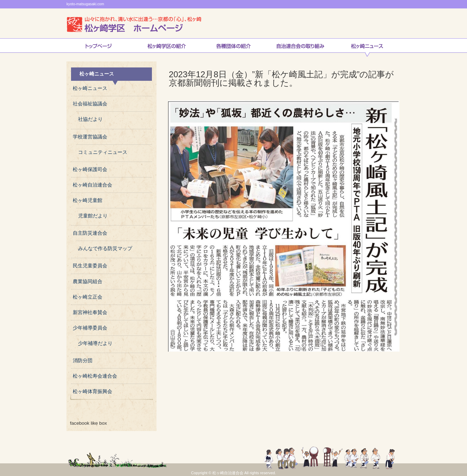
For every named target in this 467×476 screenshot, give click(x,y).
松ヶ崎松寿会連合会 (95, 376)
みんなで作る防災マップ (105, 249)
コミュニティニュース (103, 152)
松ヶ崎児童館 (88, 200)
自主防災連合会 (90, 233)
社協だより (90, 119)
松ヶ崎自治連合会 (92, 185)
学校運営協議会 (90, 137)
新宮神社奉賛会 (90, 312)
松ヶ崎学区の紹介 (167, 47)
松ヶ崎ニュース (367, 47)
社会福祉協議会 (90, 104)
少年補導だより (95, 343)
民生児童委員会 (90, 266)
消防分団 (83, 361)
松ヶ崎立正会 (88, 297)
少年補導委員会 (90, 328)
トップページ (98, 47)
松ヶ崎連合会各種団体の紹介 (233, 47)
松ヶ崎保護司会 (90, 169)
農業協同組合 (88, 282)
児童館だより (93, 216)
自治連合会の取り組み (300, 47)
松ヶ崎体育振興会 (92, 392)
